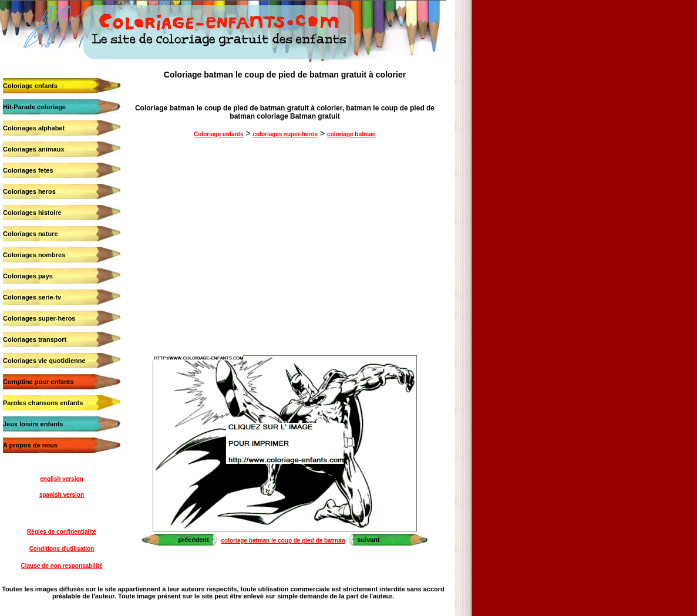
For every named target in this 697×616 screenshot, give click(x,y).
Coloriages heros (29, 191)
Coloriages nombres (34, 255)
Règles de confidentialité (62, 532)
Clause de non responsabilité (62, 566)
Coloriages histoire (32, 213)
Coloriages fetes (28, 170)
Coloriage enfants (30, 86)
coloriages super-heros (286, 134)
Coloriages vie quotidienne (44, 361)
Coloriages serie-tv (32, 297)
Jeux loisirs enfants (33, 424)
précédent (193, 540)
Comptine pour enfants (38, 382)
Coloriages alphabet (34, 128)
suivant (368, 540)
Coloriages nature (31, 234)
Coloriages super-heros (39, 318)
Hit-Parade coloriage (34, 107)
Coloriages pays (28, 276)
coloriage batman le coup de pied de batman (283, 541)
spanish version (62, 495)
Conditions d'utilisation (62, 549)
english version (61, 479)
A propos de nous (30, 445)
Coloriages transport (35, 339)
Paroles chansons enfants (43, 403)
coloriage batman (351, 134)
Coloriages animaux (34, 149)
